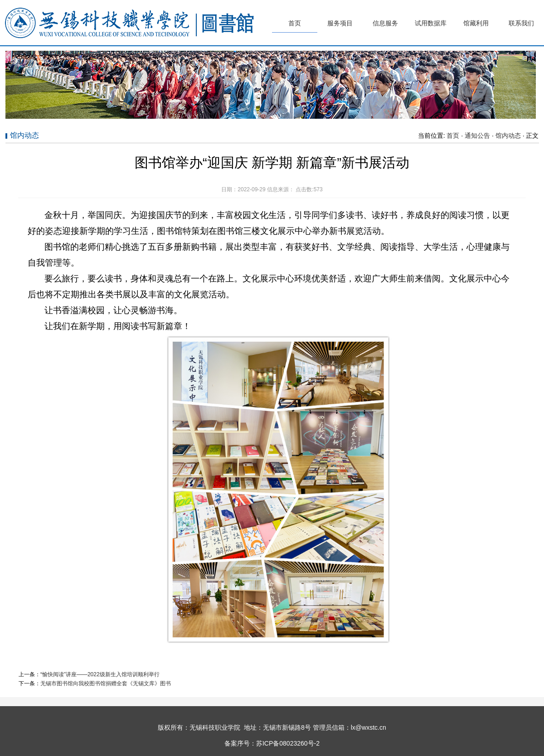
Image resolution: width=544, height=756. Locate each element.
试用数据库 (431, 23)
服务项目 (340, 23)
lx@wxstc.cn (369, 727)
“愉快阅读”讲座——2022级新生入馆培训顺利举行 (100, 674)
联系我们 (521, 23)
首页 (295, 23)
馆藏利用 (476, 23)
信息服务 (385, 23)
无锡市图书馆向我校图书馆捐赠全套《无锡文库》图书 (106, 683)
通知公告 (477, 136)
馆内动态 (508, 136)
